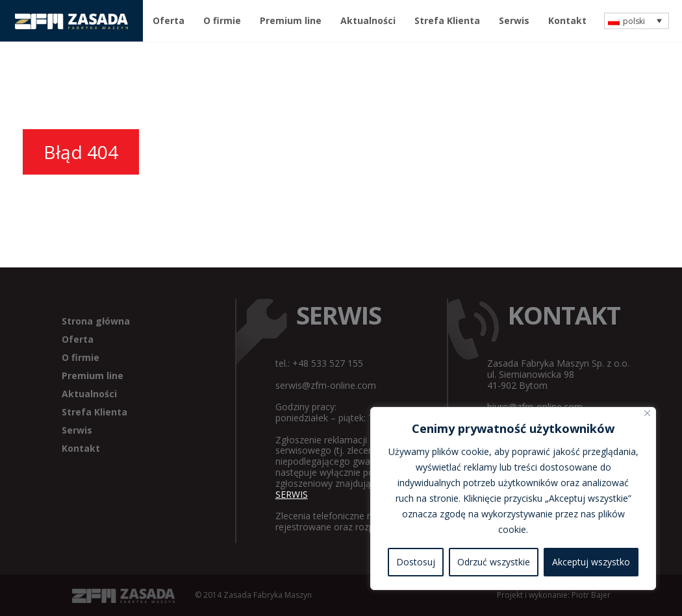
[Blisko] (647, 413)
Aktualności (368, 20)
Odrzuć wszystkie (494, 562)
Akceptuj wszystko (591, 562)
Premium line (291, 20)
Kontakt (567, 20)
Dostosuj (416, 562)
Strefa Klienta (447, 20)
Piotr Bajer (591, 595)
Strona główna (96, 321)
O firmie (222, 20)
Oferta (169, 20)
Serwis (514, 20)
